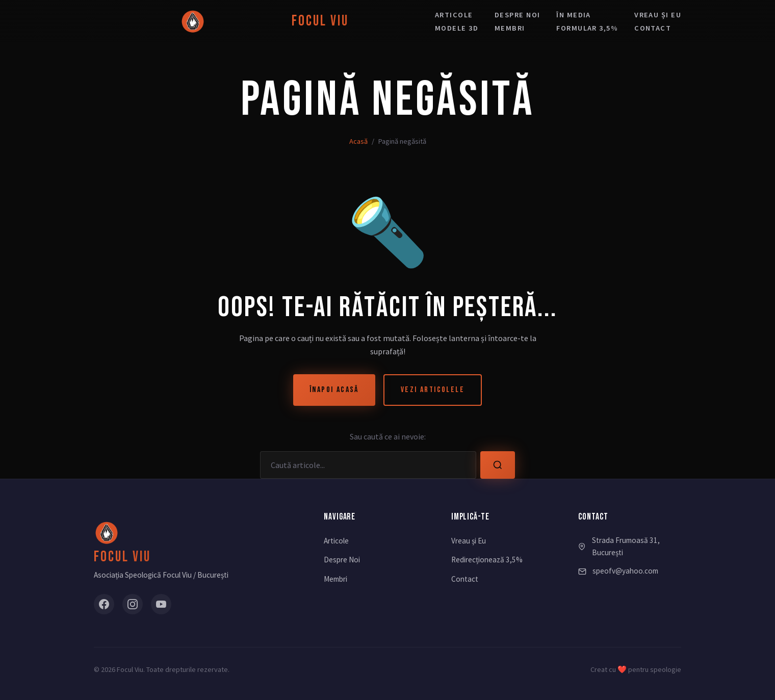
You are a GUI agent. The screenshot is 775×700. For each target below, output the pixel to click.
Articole (454, 15)
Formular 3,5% (587, 28)
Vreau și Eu (469, 541)
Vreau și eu (658, 15)
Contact (653, 28)
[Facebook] (104, 604)
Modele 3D (457, 28)
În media (574, 15)
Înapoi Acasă (334, 390)
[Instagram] (133, 604)
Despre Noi (342, 560)
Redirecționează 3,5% (487, 560)
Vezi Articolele (433, 390)
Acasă (358, 141)
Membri (510, 28)
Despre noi (517, 15)
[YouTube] (161, 604)
